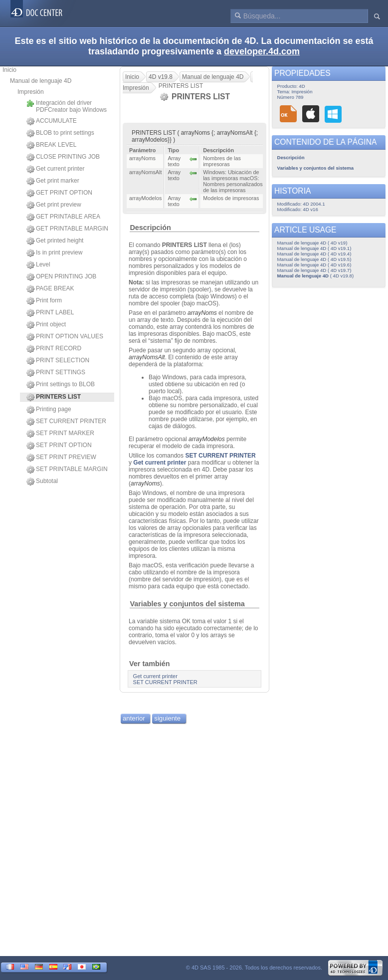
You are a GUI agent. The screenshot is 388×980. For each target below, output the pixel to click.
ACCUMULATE (52, 121)
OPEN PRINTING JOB (61, 277)
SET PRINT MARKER (60, 434)
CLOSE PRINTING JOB (63, 157)
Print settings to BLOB (61, 385)
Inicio (9, 70)
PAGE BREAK (50, 289)
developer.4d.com (262, 51)
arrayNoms (202, 313)
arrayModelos (207, 439)
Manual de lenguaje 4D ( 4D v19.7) (314, 270)
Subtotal (42, 482)
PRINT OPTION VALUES (65, 337)
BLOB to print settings (60, 133)
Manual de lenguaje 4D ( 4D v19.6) (314, 265)
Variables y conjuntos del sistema (187, 604)
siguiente (167, 718)
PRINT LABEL (50, 313)
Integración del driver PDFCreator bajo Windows (67, 106)
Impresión (31, 92)
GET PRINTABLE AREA (63, 217)
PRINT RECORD (54, 349)
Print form (44, 301)
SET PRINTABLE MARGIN (67, 470)
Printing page (49, 410)
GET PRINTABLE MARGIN (67, 229)
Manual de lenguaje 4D (41, 81)
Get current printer (55, 169)
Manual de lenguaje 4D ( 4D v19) (312, 243)
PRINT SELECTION (58, 361)
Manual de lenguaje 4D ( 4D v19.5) (314, 259)
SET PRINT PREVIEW (61, 458)
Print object (46, 325)
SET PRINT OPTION (59, 446)
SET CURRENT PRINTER (66, 422)
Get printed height (55, 241)
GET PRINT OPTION (59, 193)
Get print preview (54, 205)
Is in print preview (54, 253)
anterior (134, 718)
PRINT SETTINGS (56, 373)
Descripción (150, 228)
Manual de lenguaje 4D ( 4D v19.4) (314, 254)
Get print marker (53, 181)
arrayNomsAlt (147, 357)
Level (38, 265)
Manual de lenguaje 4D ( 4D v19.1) (314, 248)
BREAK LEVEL (51, 145)
